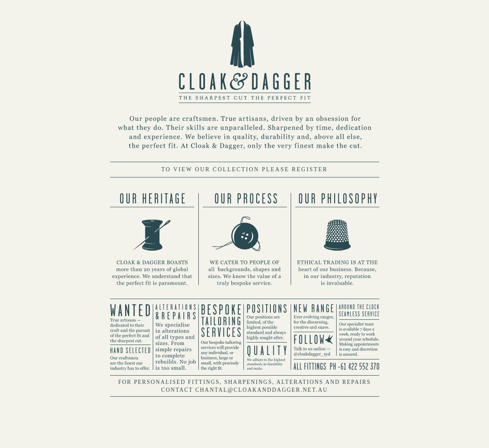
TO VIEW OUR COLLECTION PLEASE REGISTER (244, 169)
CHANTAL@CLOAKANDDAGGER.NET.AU (262, 390)
